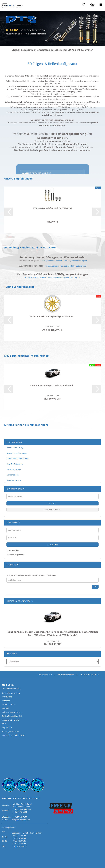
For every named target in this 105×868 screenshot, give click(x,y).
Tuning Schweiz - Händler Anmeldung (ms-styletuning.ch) (64, 261)
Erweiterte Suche (52, 510)
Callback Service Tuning (12, 712)
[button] (8, 212)
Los (95, 587)
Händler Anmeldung (15, 448)
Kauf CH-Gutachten (15, 464)
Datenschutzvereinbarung (13, 735)
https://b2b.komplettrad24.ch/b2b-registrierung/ (66, 266)
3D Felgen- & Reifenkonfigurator (53, 64)
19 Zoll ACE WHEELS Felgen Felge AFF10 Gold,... (52, 316)
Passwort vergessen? (15, 555)
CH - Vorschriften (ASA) (12, 689)
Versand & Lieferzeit (10, 720)
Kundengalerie (13, 475)
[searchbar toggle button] (84, 4)
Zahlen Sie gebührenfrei (12, 716)
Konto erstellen (13, 551)
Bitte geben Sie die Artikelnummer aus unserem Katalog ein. (31, 575)
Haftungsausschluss (10, 731)
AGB (4, 724)
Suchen (52, 503)
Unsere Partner (8, 704)
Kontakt (5, 708)
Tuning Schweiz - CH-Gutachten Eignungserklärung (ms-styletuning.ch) (53, 277)
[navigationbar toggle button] (101, 4)
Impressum (7, 727)
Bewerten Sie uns (14, 480)
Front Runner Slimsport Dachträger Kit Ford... (52, 385)
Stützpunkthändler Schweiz (18, 459)
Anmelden (53, 544)
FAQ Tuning (7, 697)
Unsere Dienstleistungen (17, 453)
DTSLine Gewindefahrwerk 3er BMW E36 (52, 208)
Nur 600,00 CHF (53, 643)
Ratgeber (6, 701)
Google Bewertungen (11, 693)
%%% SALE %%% (14, 469)
